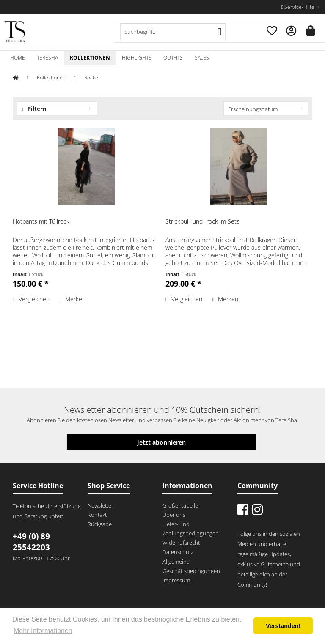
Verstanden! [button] (283, 626)
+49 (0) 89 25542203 (31, 542)
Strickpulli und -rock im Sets (202, 221)
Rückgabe (100, 524)
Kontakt (97, 515)
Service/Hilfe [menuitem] (299, 7)
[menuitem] (173, 32)
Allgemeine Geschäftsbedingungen (191, 566)
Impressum (176, 580)
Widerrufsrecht (181, 543)
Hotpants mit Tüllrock (41, 221)
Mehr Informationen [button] (43, 631)
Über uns (174, 515)
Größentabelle (180, 505)
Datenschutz (178, 552)
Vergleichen (31, 299)
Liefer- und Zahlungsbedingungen (191, 529)
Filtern (34, 109)
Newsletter (101, 505)
